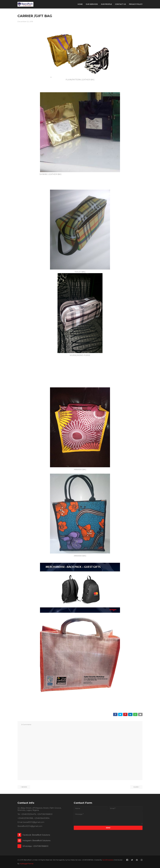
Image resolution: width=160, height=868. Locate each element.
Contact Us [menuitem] (120, 4)
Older (136, 787)
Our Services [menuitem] (92, 4)
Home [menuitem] (80, 4)
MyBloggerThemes (27, 864)
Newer (24, 787)
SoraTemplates (108, 860)
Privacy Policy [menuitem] (136, 4)
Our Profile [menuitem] (106, 4)
